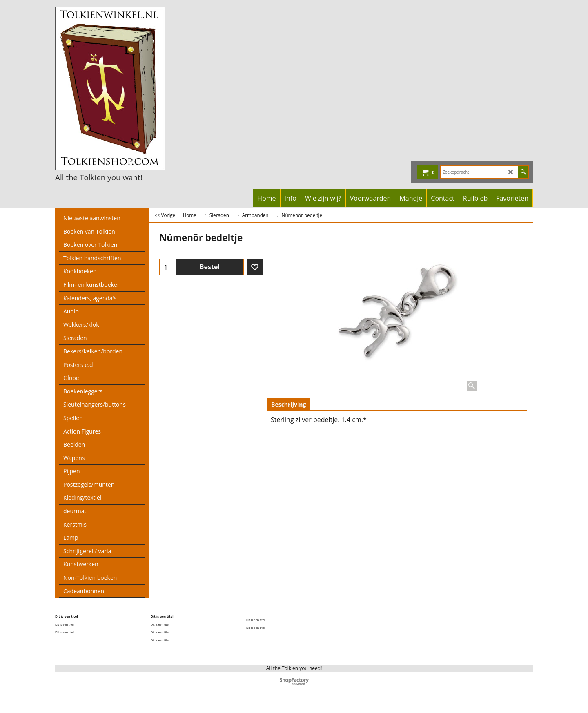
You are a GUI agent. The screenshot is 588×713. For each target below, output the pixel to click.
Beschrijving (288, 404)
